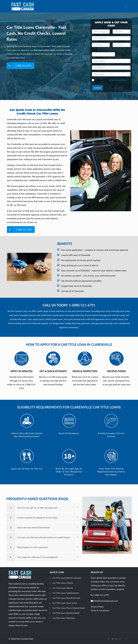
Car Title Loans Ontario (63, 583)
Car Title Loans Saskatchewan (66, 593)
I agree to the (111, 80)
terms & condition (118, 80)
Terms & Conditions (100, 610)
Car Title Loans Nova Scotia (65, 603)
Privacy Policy (97, 607)
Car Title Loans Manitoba (64, 618)
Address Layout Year (100, 50)
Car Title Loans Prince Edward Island (69, 608)
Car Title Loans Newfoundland (66, 613)
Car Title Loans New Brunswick (66, 598)
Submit (97, 88)
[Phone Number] (111, 68)
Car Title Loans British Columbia (67, 578)
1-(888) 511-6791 (82, 305)
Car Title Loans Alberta (63, 588)
